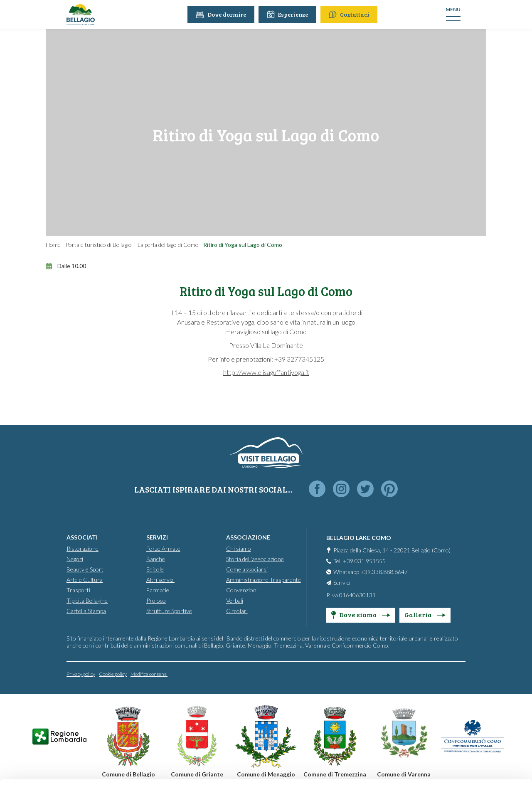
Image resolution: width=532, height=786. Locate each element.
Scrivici (342, 583)
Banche (156, 559)
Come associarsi (247, 569)
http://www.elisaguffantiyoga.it (266, 372)
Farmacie (158, 590)
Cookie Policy (238, 748)
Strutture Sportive (169, 611)
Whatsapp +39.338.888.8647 (371, 572)
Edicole (155, 569)
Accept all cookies (463, 669)
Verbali (235, 600)
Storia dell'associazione (255, 559)
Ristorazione (83, 548)
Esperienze (287, 14)
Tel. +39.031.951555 (360, 561)
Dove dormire (221, 14)
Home (53, 245)
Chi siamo (239, 548)
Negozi (75, 559)
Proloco (156, 600)
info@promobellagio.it (144, 718)
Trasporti (78, 590)
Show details (128, 770)
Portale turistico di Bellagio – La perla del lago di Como (132, 245)
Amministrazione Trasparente (264, 580)
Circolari (237, 611)
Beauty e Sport (85, 569)
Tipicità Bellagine (87, 600)
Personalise (463, 697)
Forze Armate (163, 548)
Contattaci (349, 14)
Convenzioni (242, 590)
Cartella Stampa (86, 611)
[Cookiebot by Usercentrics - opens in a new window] (54, 770)
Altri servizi (160, 580)
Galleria (425, 615)
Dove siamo (361, 615)
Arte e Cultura (85, 580)
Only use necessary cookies (463, 724)
